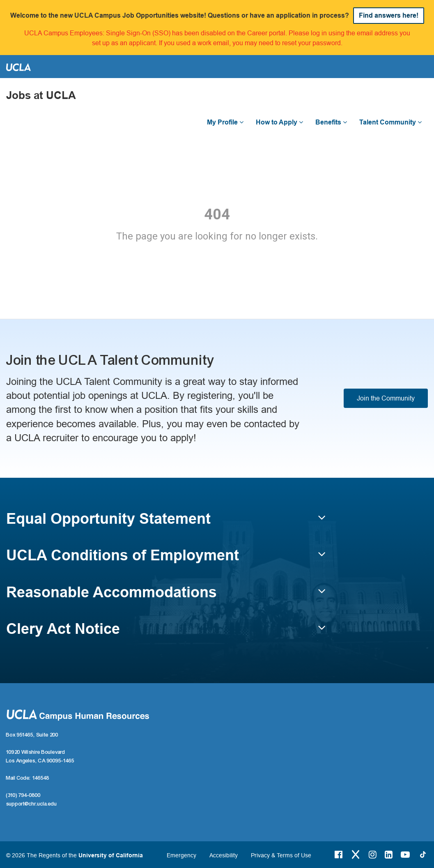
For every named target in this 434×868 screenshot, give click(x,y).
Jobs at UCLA (41, 96)
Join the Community (386, 398)
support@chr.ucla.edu (32, 804)
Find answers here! (389, 15)
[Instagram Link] (373, 854)
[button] (166, 523)
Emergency (181, 855)
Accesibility (224, 855)
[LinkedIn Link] (389, 854)
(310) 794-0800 (23, 795)
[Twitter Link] (356, 854)
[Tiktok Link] (423, 854)
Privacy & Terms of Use (281, 855)
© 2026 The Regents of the (75, 855)
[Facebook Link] (339, 854)
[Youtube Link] (405, 854)
